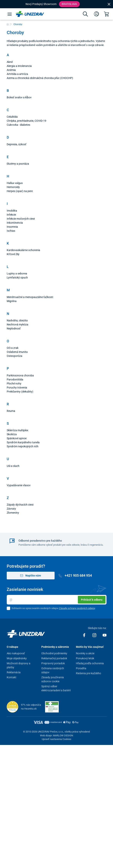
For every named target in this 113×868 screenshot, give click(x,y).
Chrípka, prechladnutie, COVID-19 (27, 121)
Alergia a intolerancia (19, 66)
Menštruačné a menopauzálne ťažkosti (30, 297)
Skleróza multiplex (17, 430)
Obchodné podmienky (54, 653)
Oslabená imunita (17, 352)
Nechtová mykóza (17, 324)
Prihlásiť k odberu (92, 600)
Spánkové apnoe (17, 438)
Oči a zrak (13, 348)
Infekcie (11, 215)
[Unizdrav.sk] (30, 14)
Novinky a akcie (85, 653)
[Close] (109, 4)
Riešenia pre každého (88, 673)
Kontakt (12, 677)
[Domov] (8, 24)
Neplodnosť (14, 328)
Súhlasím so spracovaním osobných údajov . (54, 608)
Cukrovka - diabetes (18, 125)
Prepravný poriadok (53, 663)
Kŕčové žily (13, 254)
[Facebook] (84, 635)
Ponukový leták (85, 658)
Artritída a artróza (17, 74)
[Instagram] (95, 635)
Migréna (12, 301)
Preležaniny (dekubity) (20, 392)
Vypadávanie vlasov (19, 485)
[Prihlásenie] (96, 14)
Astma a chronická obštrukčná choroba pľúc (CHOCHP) (40, 78)
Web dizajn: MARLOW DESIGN (56, 735)
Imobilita (12, 211)
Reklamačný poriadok (54, 658)
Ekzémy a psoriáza (18, 164)
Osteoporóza (15, 356)
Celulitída (12, 117)
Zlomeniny (13, 513)
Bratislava (69, 4)
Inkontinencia (15, 223)
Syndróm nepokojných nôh (23, 446)
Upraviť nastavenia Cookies (56, 739)
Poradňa (81, 668)
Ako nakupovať (16, 653)
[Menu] (10, 14)
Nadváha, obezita (17, 320)
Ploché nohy (14, 383)
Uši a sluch (13, 466)
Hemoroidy (13, 187)
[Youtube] (105, 635)
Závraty (11, 509)
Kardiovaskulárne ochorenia (23, 250)
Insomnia (12, 227)
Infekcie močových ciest (21, 219)
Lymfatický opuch (17, 278)
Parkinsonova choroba (20, 375)
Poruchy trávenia (17, 388)
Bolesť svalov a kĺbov (19, 97)
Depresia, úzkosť (17, 144)
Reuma (11, 411)
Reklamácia (14, 672)
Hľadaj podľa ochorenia (90, 663)
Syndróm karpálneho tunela (23, 442)
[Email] (57, 600)
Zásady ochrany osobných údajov (77, 608)
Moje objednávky (17, 658)
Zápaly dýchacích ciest (20, 505)
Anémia (11, 70)
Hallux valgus (15, 183)
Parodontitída (15, 379)
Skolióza (12, 434)
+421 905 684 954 (75, 575)
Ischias (11, 231)
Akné (10, 62)
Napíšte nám (31, 576)
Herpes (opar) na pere (20, 191)
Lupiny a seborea (17, 273)
